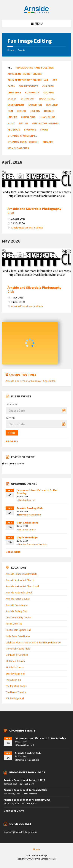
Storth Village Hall (15, 674)
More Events (13, 552)
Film (10, 111)
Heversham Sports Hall (18, 630)
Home (11, 50)
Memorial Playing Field (30, 515)
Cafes (11, 86)
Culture (49, 92)
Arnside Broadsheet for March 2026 (25, 790)
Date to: (11, 418)
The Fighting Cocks (16, 686)
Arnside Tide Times (23, 374)
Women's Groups (18, 148)
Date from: (12, 404)
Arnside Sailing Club (16, 611)
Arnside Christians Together (35, 68)
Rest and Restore (28, 523)
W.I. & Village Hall (27, 500)
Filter (12, 433)
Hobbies (49, 111)
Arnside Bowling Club (30, 508)
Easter (12, 99)
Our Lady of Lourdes (45, 123)
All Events (12, 441)
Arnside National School (19, 592)
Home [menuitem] (37, 849)
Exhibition (35, 105)
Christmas (14, 92)
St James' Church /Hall (22, 136)
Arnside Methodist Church (25, 74)
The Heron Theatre (16, 692)
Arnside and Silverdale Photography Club (34, 211)
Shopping (30, 130)
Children (48, 86)
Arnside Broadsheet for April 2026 (24, 780)
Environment (16, 105)
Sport (44, 130)
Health (21, 111)
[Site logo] (36, 12)
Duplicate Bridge (27, 537)
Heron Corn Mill (14, 624)
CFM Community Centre (19, 617)
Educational (47, 99)
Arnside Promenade (17, 605)
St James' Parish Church (23, 142)
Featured (52, 105)
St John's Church (15, 667)
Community (32, 92)
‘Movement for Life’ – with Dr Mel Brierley (37, 492)
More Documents (14, 811)
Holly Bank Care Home (18, 636)
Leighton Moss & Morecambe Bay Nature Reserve (33, 642)
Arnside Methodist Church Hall (28, 80)
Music (11, 123)
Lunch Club (28, 117)
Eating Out (28, 99)
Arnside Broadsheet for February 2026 (27, 800)
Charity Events (28, 86)
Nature (24, 123)
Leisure (12, 117)
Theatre (48, 142)
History (35, 111)
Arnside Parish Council (18, 599)
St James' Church (28, 529)
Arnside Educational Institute (27, 228)
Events (22, 50)
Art (55, 80)
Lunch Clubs (47, 117)
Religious (14, 130)
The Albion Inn (13, 680)
